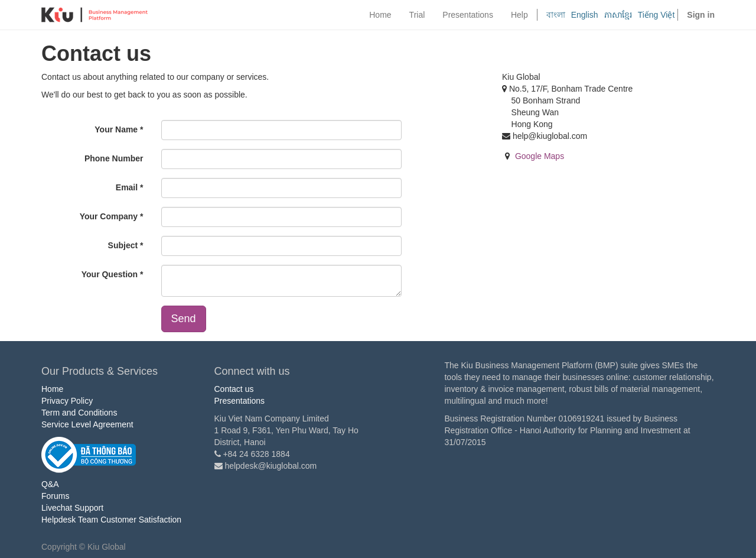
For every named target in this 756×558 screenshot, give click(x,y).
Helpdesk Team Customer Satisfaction (111, 520)
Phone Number (114, 158)
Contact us (234, 389)
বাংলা (556, 15)
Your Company (109, 216)
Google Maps (540, 156)
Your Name (116, 129)
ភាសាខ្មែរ (618, 15)
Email (127, 187)
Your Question (110, 274)
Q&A (50, 484)
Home (52, 389)
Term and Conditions (79, 413)
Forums (55, 496)
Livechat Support (72, 508)
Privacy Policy (67, 401)
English (585, 15)
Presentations (240, 401)
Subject (123, 245)
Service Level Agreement (87, 424)
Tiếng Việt (656, 15)
